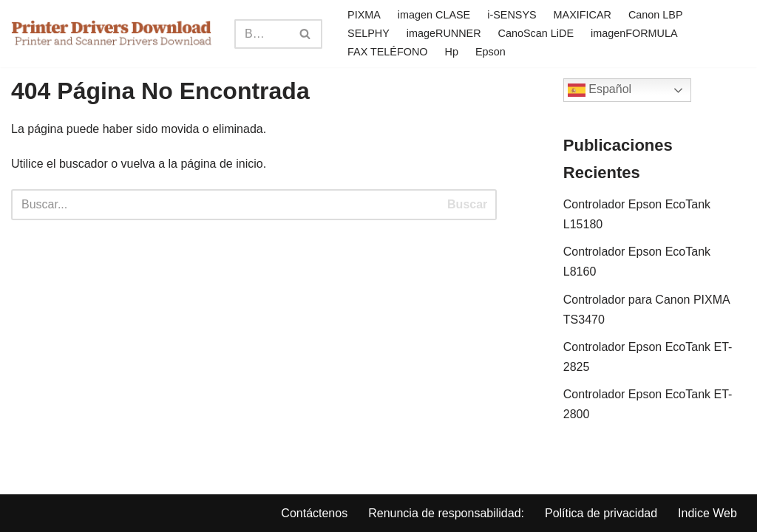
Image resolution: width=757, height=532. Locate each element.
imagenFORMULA (634, 33)
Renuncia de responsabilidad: (446, 513)
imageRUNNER (444, 33)
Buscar (467, 204)
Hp (452, 52)
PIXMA (364, 15)
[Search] (262, 34)
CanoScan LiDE (536, 33)
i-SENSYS (512, 15)
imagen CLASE (434, 15)
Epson (490, 52)
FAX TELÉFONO (388, 52)
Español (600, 90)
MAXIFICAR (583, 15)
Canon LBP (656, 15)
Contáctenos (314, 513)
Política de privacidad (601, 513)
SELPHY (369, 33)
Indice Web (707, 513)
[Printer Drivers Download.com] (112, 34)
